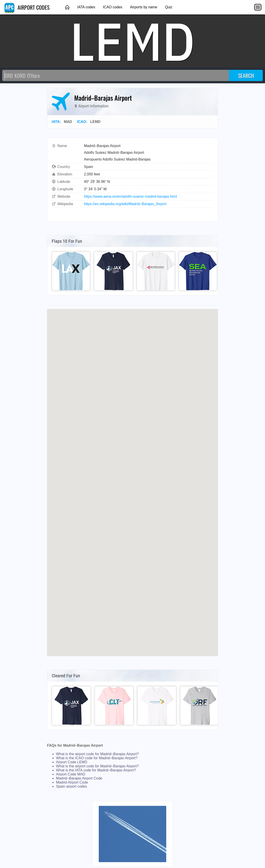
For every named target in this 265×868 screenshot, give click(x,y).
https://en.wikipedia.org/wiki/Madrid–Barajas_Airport (125, 204)
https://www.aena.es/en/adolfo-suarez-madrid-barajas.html (130, 196)
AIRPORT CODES (27, 7)
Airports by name (144, 7)
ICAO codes (112, 7)
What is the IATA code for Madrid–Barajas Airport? (96, 770)
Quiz (169, 7)
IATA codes (86, 7)
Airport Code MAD (71, 774)
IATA (56, 122)
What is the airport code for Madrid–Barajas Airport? (97, 754)
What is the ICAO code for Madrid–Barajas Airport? (97, 758)
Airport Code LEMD (72, 762)
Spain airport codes (72, 786)
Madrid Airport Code (72, 782)
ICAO (81, 122)
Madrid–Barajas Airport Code (79, 778)
